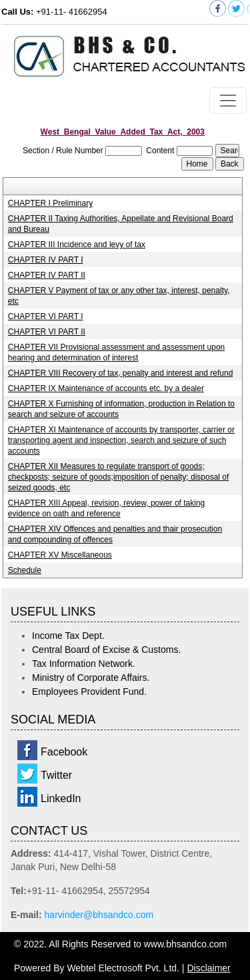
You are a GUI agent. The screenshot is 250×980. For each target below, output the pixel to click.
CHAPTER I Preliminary (50, 203)
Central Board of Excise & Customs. (106, 650)
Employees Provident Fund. (89, 692)
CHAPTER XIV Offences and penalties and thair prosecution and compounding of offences (115, 534)
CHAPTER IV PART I (46, 260)
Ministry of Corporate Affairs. (91, 678)
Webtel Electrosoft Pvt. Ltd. (123, 968)
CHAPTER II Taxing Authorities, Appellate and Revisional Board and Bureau (121, 224)
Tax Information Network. (84, 664)
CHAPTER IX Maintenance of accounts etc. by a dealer (106, 388)
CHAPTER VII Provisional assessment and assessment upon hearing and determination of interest (116, 352)
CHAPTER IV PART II (47, 275)
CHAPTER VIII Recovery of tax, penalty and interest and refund (121, 373)
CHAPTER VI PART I (46, 316)
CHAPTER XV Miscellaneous (60, 555)
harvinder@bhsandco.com (99, 915)
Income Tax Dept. (68, 636)
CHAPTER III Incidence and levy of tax (77, 245)
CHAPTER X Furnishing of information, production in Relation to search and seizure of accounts (121, 409)
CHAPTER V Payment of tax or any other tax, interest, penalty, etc (119, 296)
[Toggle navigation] (228, 101)
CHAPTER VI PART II (47, 332)
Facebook (64, 752)
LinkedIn (61, 798)
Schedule (25, 570)
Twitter (56, 775)
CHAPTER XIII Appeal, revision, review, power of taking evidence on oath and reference (106, 508)
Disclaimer (208, 968)
